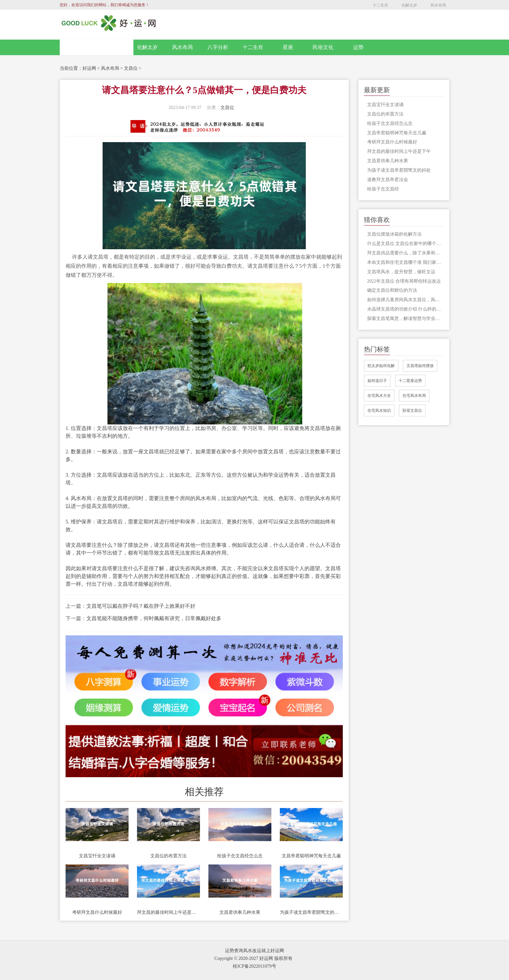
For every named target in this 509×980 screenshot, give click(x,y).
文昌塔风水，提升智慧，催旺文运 (401, 272)
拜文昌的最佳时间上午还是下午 (168, 912)
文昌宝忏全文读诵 (97, 856)
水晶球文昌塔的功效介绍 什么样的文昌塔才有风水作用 (406, 309)
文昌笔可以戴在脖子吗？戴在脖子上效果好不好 (141, 606)
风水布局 (438, 5)
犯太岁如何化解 (381, 366)
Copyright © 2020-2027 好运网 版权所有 (253, 958)
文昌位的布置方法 (168, 856)
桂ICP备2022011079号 (254, 966)
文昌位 (131, 68)
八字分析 (218, 47)
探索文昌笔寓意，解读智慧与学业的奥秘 (406, 318)
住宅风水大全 (379, 396)
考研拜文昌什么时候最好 (97, 912)
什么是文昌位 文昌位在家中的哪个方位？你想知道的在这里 (406, 244)
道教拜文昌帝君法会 (388, 180)
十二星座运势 (410, 381)
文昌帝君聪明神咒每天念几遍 (311, 856)
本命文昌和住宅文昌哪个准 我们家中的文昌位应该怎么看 (406, 262)
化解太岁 (409, 5)
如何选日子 (377, 381)
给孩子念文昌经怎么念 (240, 856)
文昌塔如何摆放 (420, 366)
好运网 (89, 68)
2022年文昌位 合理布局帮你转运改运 (404, 281)
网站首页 (97, 47)
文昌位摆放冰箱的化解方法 (394, 234)
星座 (288, 47)
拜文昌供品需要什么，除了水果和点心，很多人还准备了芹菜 (406, 253)
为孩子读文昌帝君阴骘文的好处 (311, 912)
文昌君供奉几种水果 (240, 912)
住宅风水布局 (414, 396)
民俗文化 (323, 47)
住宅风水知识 (379, 410)
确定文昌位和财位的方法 (392, 290)
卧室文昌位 (412, 410)
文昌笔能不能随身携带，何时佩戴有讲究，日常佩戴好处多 (154, 618)
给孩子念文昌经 (383, 189)
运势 (358, 47)
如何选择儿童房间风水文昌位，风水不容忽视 (406, 300)
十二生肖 (380, 5)
